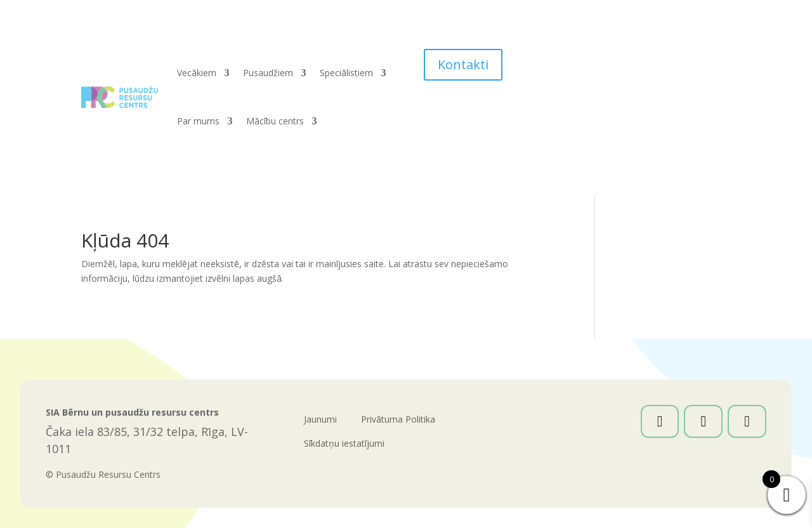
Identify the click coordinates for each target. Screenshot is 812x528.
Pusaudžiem (268, 73)
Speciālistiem (346, 73)
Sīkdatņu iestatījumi (344, 443)
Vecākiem (197, 73)
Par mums (198, 121)
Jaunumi (320, 419)
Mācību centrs (275, 121)
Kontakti (463, 64)
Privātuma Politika (398, 419)
